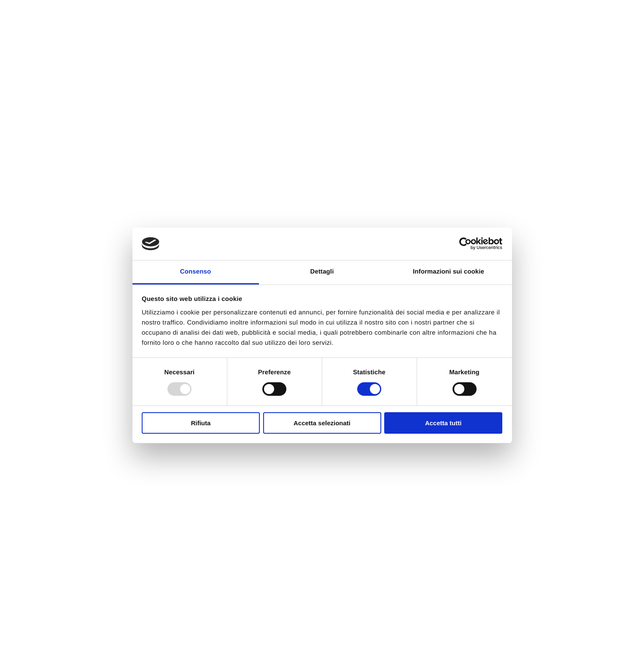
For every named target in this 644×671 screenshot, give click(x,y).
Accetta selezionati (322, 423)
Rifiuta (201, 423)
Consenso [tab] (195, 272)
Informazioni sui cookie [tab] (449, 272)
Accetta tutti (443, 423)
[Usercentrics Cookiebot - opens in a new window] (465, 244)
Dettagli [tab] (322, 272)
